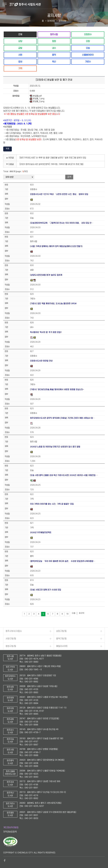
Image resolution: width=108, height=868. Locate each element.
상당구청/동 (61, 631)
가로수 (88, 62)
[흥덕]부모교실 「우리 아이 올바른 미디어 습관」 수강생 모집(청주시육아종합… (63, 561)
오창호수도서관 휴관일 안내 (41, 361)
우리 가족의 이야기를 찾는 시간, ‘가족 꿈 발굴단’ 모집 (52, 504)
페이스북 (5, 860)
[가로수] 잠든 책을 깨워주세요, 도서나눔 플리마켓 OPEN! (53, 304)
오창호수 (88, 34)
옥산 (54, 62)
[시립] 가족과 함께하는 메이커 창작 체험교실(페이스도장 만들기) (56, 246)
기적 (20, 68)
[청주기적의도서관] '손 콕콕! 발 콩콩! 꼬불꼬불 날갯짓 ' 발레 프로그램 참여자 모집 (53, 158)
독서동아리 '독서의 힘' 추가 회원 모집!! (46, 332)
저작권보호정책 (10, 832)
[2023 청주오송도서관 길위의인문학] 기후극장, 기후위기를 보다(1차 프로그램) (51, 164)
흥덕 (54, 55)
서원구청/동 (11, 639)
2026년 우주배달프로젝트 (41, 532)
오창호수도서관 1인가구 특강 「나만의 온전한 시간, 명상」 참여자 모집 (59, 194)
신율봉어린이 (88, 55)
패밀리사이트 (62, 646)
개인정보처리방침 (11, 828)
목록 (8, 149)
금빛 (20, 48)
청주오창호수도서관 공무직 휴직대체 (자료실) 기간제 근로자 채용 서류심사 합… (62, 418)
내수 (54, 48)
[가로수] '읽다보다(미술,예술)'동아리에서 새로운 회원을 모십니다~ (57, 389)
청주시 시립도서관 (58, 4)
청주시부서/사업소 (14, 631)
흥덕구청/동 (61, 639)
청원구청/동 (11, 646)
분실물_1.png (37, 99)
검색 (69, 177)
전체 (20, 34)
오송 (88, 48)
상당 (20, 41)
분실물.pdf (36, 96)
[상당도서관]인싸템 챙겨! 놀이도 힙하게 (46, 275)
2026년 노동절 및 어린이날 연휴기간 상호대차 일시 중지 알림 (55, 447)
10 (67, 614)
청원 (54, 41)
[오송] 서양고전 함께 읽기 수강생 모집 (46, 590)
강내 (20, 62)
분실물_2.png (37, 101)
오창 (88, 41)
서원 (20, 55)
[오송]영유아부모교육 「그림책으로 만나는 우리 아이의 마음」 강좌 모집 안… (62, 223)
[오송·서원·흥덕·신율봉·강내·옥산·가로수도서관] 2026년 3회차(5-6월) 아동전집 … (64, 475)
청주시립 (54, 34)
